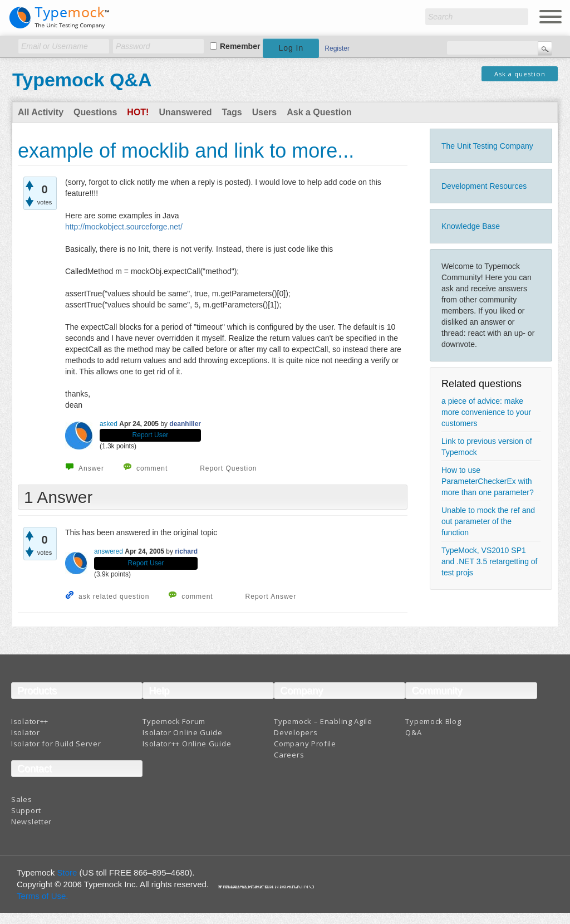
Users (264, 112)
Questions (95, 112)
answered (109, 551)
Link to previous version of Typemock (487, 447)
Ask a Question (319, 112)
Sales (22, 799)
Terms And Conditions (259, 888)
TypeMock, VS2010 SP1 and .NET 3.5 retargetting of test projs (490, 561)
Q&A (413, 732)
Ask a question (520, 74)
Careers (289, 755)
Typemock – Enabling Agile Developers (323, 727)
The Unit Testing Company (487, 146)
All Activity (41, 112)
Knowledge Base (471, 226)
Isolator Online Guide (183, 732)
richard (186, 551)
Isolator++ (30, 721)
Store (67, 872)
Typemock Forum (174, 721)
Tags (232, 112)
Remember (240, 46)
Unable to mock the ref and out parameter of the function (488, 521)
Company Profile (305, 744)
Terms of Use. (43, 896)
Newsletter (31, 822)
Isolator (26, 732)
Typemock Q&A (82, 80)
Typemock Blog (433, 721)
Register (337, 48)
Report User (151, 435)
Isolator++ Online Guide (187, 744)
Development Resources (484, 186)
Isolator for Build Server (56, 744)
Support (26, 810)
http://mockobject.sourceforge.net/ (124, 227)
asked (109, 424)
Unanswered (185, 112)
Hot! (138, 112)
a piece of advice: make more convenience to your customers (486, 412)
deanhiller (185, 424)
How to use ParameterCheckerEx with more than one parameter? (488, 481)
